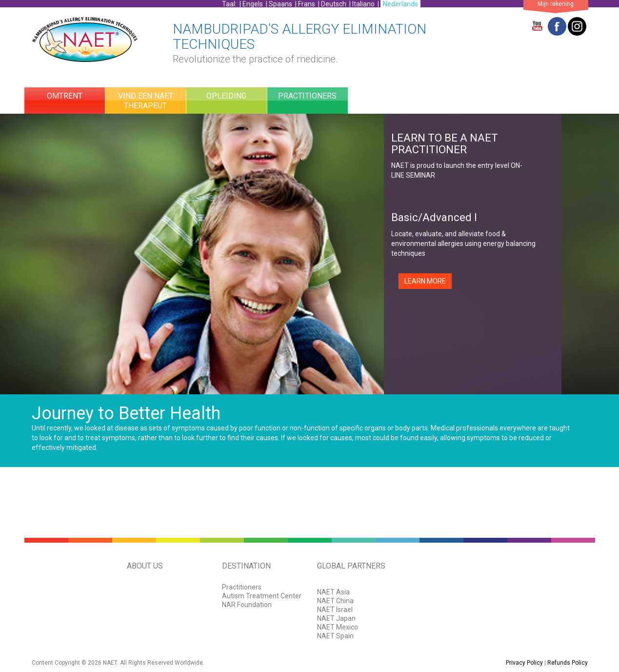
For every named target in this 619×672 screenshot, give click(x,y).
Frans (307, 4)
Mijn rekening (556, 4)
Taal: (230, 4)
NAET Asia (333, 592)
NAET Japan (336, 618)
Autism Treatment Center (262, 596)
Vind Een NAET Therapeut (146, 101)
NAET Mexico (338, 627)
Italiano (363, 4)
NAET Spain (335, 636)
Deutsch (334, 4)
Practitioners (242, 587)
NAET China (335, 601)
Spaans (280, 4)
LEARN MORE (425, 281)
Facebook (557, 26)
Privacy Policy (524, 663)
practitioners (307, 96)
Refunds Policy (568, 663)
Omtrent (65, 96)
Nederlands (400, 4)
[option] (309, 254)
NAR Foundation (247, 605)
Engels (253, 4)
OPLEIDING (226, 96)
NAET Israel (335, 610)
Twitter (577, 26)
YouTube (537, 26)
